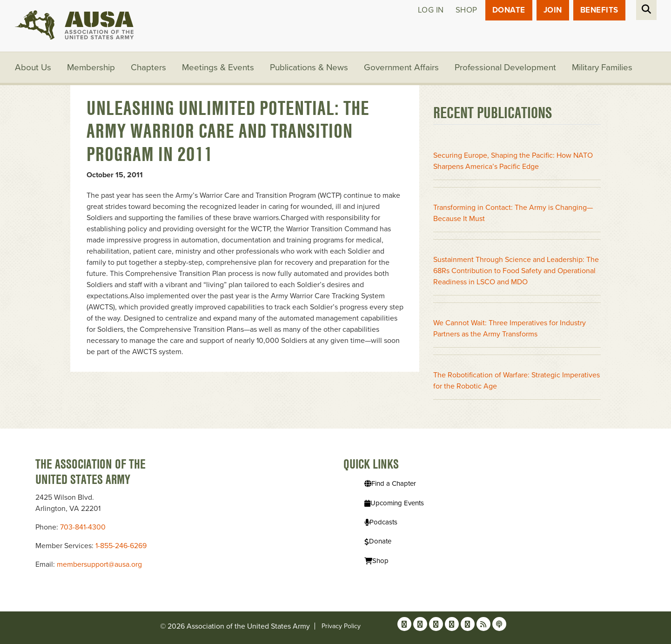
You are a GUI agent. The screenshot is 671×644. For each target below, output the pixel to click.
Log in (431, 10)
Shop (466, 10)
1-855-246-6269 (121, 546)
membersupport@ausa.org (99, 564)
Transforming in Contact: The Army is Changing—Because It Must (513, 213)
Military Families (602, 67)
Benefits (599, 10)
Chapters (148, 67)
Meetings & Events (218, 67)
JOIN (553, 10)
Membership (91, 67)
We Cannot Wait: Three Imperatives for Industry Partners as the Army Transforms (510, 329)
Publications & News (309, 67)
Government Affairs (401, 67)
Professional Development (505, 67)
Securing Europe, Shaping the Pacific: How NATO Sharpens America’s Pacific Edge (513, 161)
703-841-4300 (83, 527)
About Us (33, 67)
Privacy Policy (341, 626)
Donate (509, 10)
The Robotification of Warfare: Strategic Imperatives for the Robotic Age (517, 381)
